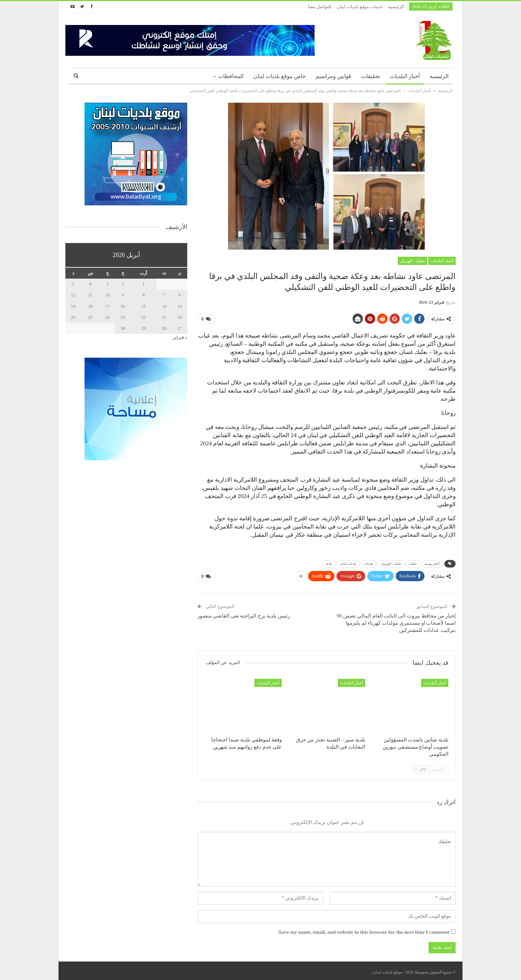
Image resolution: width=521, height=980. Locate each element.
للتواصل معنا (320, 7)
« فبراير (180, 337)
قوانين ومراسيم (333, 76)
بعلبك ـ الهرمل (391, 562)
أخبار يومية (432, 562)
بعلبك (413, 562)
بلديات (369, 562)
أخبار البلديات (405, 76)
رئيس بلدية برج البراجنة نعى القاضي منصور (244, 613)
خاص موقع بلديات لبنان (279, 76)
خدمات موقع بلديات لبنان (360, 7)
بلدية (329, 562)
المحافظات (231, 76)
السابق (439, 766)
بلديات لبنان (348, 562)
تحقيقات (371, 76)
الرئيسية (396, 7)
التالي (421, 766)
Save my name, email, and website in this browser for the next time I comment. (363, 930)
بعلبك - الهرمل (412, 261)
